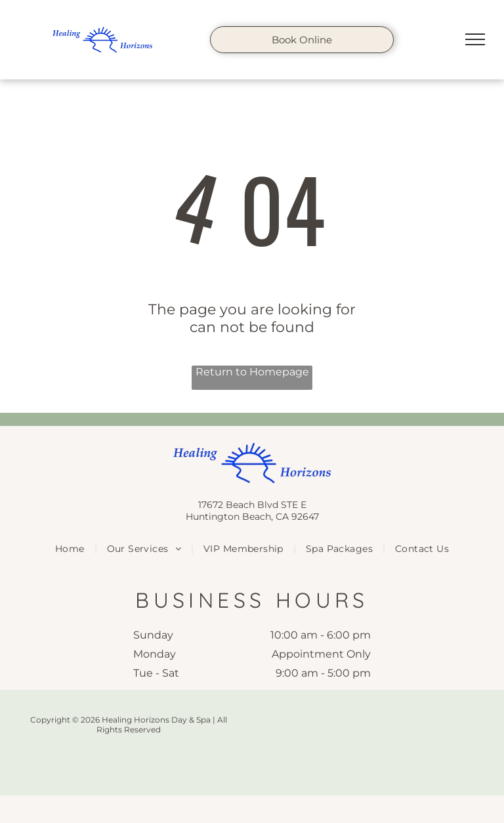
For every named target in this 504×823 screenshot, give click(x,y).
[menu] (475, 39)
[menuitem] (71, 549)
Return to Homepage (252, 372)
